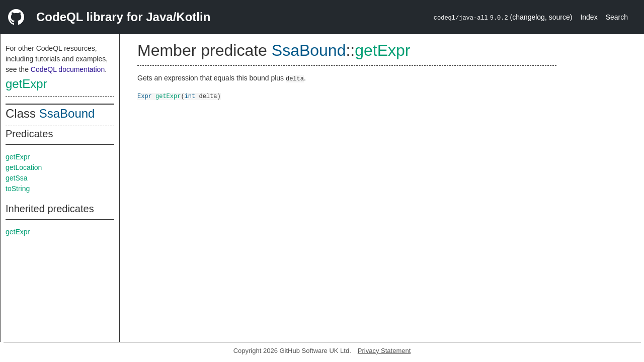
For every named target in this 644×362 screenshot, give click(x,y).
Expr (145, 96)
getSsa (17, 178)
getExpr (26, 84)
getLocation (24, 167)
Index (589, 17)
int (190, 96)
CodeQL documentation (68, 69)
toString (18, 189)
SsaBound (67, 113)
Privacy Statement (384, 351)
